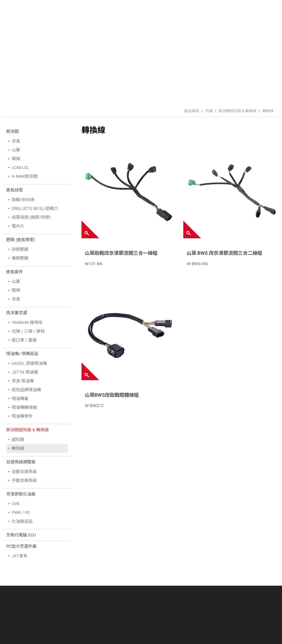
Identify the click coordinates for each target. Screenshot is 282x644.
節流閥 (12, 131)
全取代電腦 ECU (21, 535)
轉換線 (268, 111)
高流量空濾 (17, 313)
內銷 (209, 111)
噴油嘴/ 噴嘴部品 (22, 354)
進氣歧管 (15, 190)
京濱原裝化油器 (21, 494)
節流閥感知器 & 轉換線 (237, 111)
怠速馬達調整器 (21, 462)
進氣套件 (15, 272)
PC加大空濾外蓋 (21, 546)
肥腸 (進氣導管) (21, 240)
